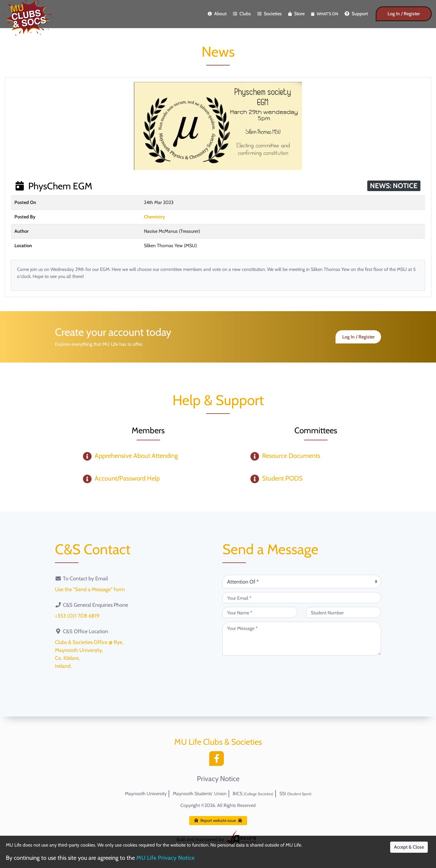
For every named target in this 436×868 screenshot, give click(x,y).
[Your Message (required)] (302, 639)
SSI (295, 794)
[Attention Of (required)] (302, 582)
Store (296, 14)
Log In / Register (404, 14)
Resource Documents (291, 456)
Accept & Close (409, 847)
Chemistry (155, 217)
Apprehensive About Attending (136, 456)
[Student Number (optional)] (344, 612)
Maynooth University (146, 794)
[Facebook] (218, 760)
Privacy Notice (218, 779)
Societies (270, 14)
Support (356, 14)
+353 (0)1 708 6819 (77, 616)
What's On (325, 14)
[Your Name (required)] (260, 612)
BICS (253, 794)
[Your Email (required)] (302, 598)
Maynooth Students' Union (200, 794)
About (217, 14)
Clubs (242, 14)
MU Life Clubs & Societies (218, 742)
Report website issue (218, 820)
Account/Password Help (127, 478)
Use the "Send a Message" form (90, 589)
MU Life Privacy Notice (165, 858)
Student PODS (282, 478)
